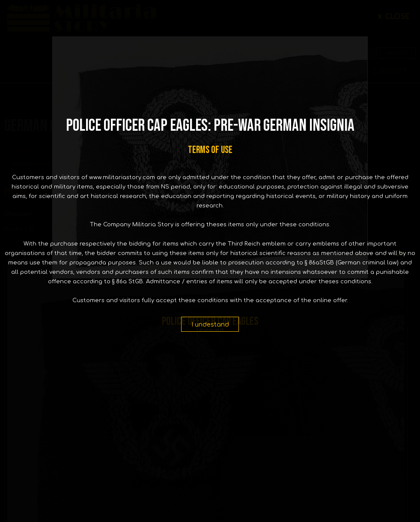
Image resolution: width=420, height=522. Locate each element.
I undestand (210, 324)
